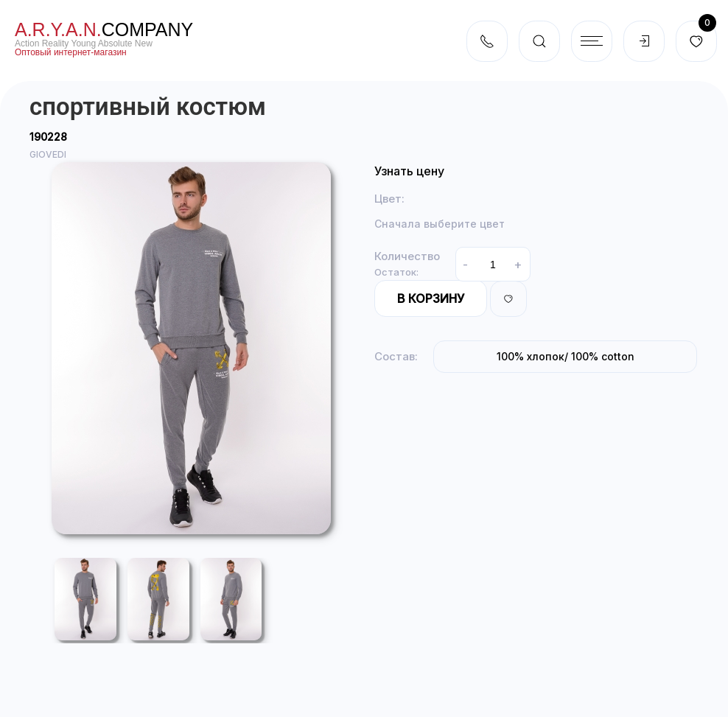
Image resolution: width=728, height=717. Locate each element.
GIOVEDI (48, 154)
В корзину (431, 298)
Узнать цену (409, 171)
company (104, 29)
